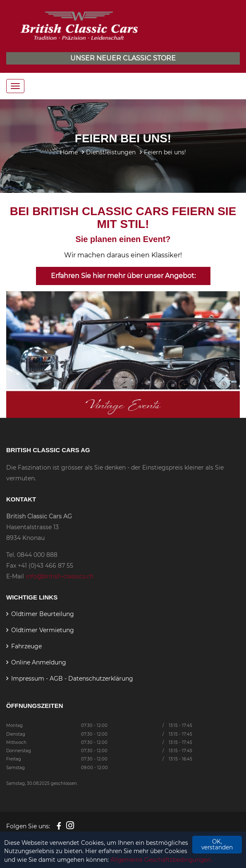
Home (69, 152)
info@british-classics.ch (60, 576)
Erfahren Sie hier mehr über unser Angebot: (123, 276)
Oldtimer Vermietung (43, 630)
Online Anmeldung (39, 662)
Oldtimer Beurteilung (43, 614)
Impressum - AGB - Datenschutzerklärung (72, 679)
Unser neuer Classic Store (123, 58)
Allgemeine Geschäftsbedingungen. (161, 860)
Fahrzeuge (26, 646)
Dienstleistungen (111, 152)
